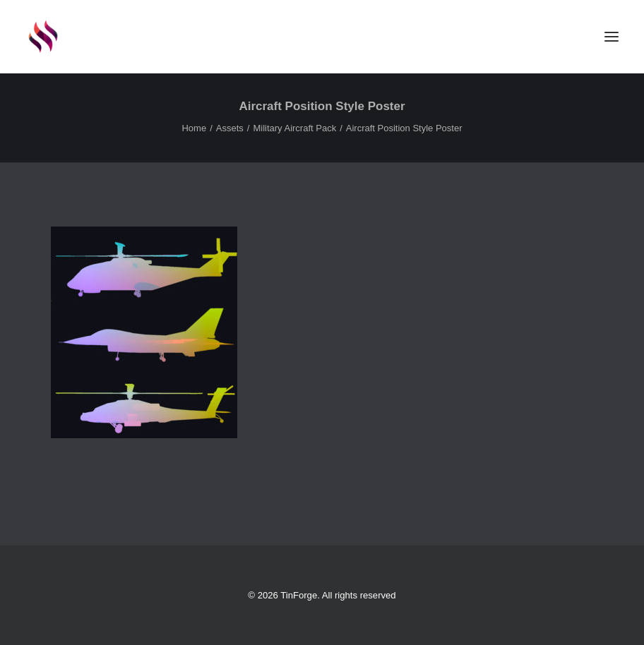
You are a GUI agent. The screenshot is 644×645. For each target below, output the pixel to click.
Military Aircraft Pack (294, 128)
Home (194, 128)
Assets (230, 128)
